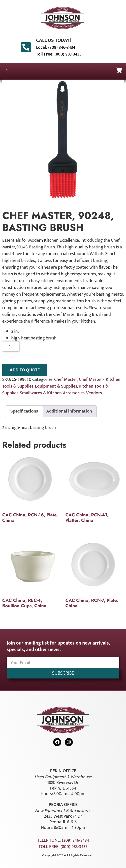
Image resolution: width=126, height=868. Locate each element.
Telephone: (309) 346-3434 (63, 840)
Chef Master (66, 379)
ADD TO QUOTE (25, 370)
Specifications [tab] (24, 411)
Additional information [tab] (69, 411)
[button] (7, 71)
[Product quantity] (10, 346)
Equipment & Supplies (56, 386)
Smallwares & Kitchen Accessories (52, 393)
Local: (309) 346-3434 (56, 47)
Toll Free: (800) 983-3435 (59, 54)
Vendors (94, 393)
